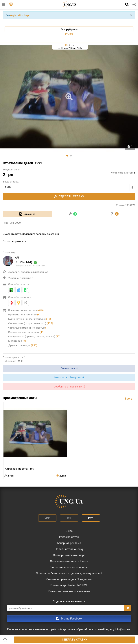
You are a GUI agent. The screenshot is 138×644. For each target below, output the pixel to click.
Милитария (17, 341)
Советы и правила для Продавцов (69, 579)
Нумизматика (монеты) (24, 315)
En (69, 518)
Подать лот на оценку (69, 549)
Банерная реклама (69, 543)
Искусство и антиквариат (26, 332)
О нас (69, 531)
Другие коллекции (23, 345)
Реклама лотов (69, 537)
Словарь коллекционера (69, 555)
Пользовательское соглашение (69, 591)
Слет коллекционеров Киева (69, 561)
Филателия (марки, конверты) (28, 328)
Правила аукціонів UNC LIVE (69, 585)
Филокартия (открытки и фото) (31, 323)
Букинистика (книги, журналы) (30, 319)
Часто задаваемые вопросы (69, 567)
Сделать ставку (75, 640)
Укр (47, 518)
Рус (91, 518)
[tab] (27, 214)
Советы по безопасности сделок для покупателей (69, 573)
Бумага (69, 34)
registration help (20, 15)
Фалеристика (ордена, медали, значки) (34, 336)
